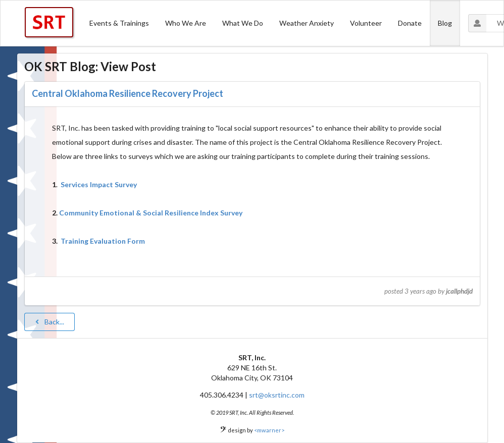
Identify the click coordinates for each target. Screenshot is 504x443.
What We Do (243, 23)
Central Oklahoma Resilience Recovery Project (128, 93)
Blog (445, 23)
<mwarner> (269, 430)
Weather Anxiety (307, 23)
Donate (410, 23)
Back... (49, 322)
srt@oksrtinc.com (277, 395)
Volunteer (366, 23)
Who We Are (186, 23)
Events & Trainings (119, 23)
